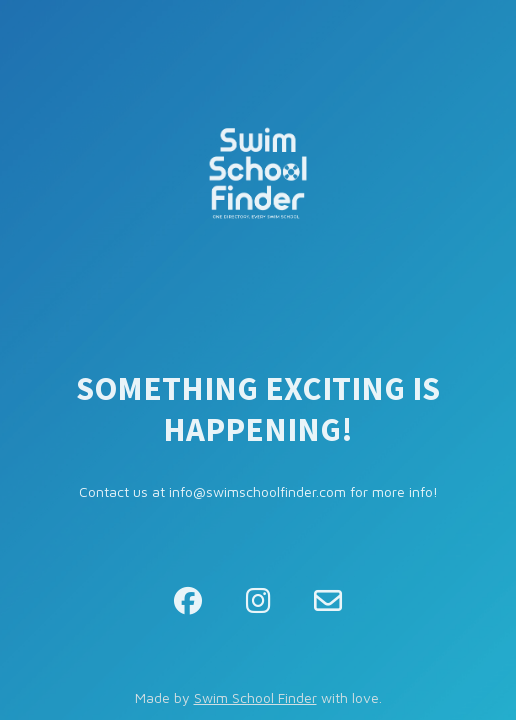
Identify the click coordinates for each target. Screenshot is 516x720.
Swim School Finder (255, 697)
